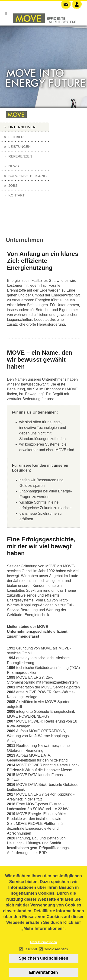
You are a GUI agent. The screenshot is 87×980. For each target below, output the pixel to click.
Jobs (13, 185)
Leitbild (16, 137)
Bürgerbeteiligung (27, 176)
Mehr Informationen (44, 947)
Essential (30, 954)
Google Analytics (56, 954)
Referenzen (20, 156)
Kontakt (16, 195)
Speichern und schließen (43, 964)
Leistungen (19, 146)
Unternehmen (22, 127)
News (14, 166)
